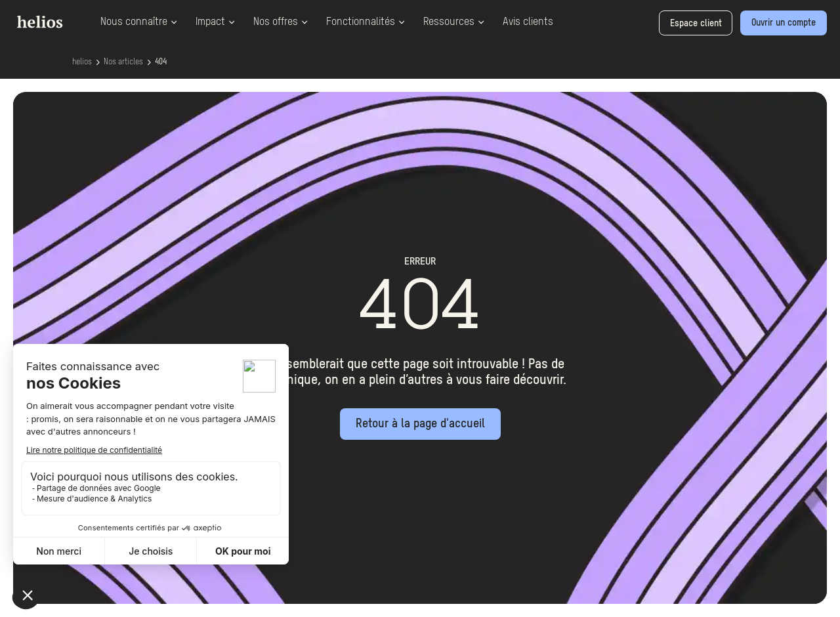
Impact (215, 22)
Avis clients (528, 22)
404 (161, 62)
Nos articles (123, 62)
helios (82, 62)
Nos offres (281, 22)
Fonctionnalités (366, 22)
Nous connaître (139, 22)
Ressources (454, 22)
